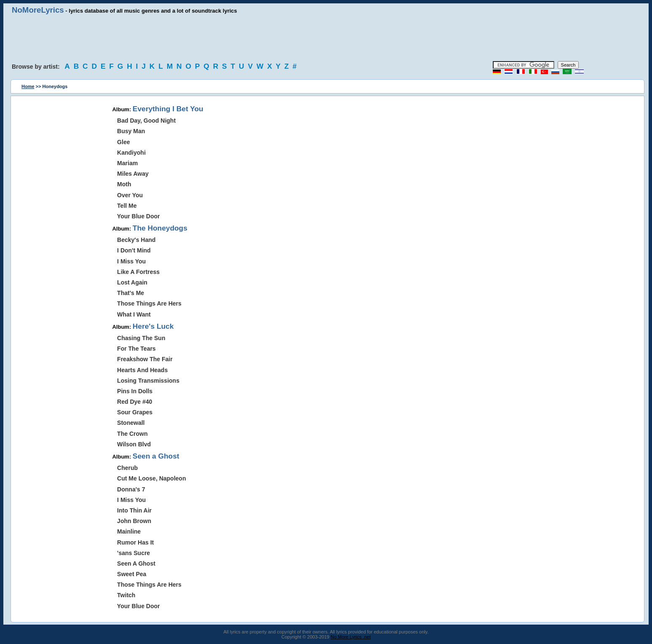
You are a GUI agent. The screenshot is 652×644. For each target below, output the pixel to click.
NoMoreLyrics (38, 10)
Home (28, 86)
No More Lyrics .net (351, 637)
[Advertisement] (326, 38)
